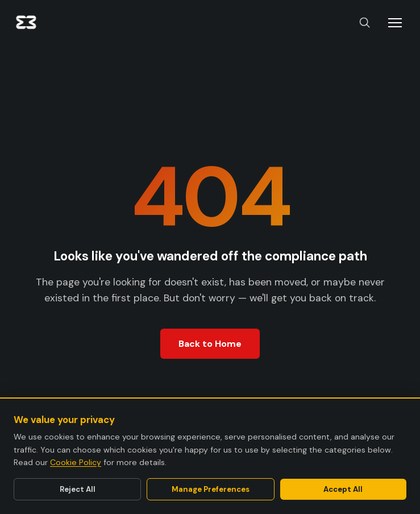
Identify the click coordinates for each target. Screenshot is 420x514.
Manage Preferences (211, 489)
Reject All (78, 489)
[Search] (364, 23)
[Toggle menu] (395, 23)
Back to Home (210, 344)
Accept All (343, 489)
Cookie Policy (76, 462)
